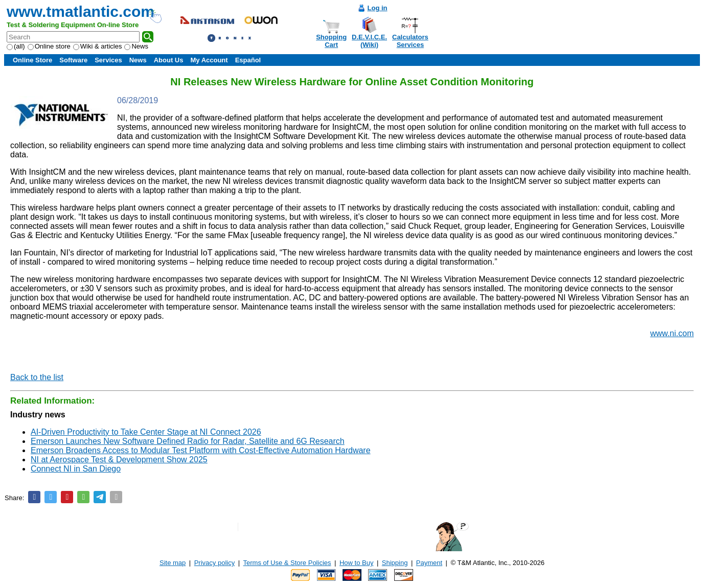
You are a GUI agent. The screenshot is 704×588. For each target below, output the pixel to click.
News (136, 46)
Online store (49, 46)
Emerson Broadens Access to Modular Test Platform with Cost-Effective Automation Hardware (201, 450)
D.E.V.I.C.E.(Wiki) (369, 41)
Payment (429, 563)
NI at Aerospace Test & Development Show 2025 (119, 460)
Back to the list (37, 377)
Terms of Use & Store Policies (287, 563)
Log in (378, 8)
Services (108, 60)
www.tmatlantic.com (81, 11)
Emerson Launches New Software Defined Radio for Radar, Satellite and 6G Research (188, 441)
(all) (16, 46)
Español (248, 60)
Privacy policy (214, 563)
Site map (173, 563)
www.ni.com (672, 333)
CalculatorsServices (410, 41)
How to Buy (356, 563)
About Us (169, 60)
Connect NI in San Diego (76, 469)
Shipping (395, 563)
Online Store (32, 60)
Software (73, 60)
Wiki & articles (98, 46)
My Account (209, 60)
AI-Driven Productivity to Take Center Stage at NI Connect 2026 (146, 432)
